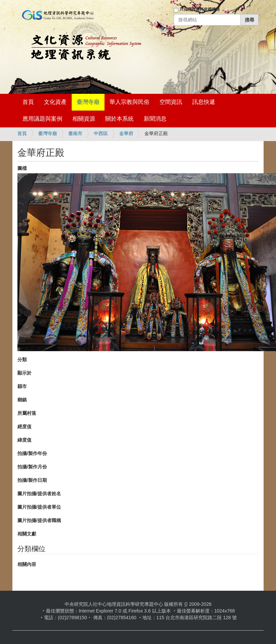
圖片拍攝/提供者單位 (39, 507)
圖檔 (22, 168)
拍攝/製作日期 (32, 480)
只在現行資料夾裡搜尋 (200, 9)
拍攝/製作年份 (32, 453)
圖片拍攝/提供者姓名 (39, 494)
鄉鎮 (22, 400)
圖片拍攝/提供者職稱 (39, 520)
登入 (164, 29)
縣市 (22, 386)
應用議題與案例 (42, 119)
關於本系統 (119, 119)
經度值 (24, 427)
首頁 (28, 102)
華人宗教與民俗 (129, 102)
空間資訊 (171, 102)
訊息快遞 (204, 102)
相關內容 (27, 564)
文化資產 (55, 102)
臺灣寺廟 (88, 102)
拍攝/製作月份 (32, 467)
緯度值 (24, 440)
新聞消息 (155, 119)
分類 (22, 360)
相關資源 (84, 119)
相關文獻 (27, 534)
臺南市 (75, 133)
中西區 (101, 133)
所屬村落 (27, 413)
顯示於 (24, 373)
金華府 (126, 133)
